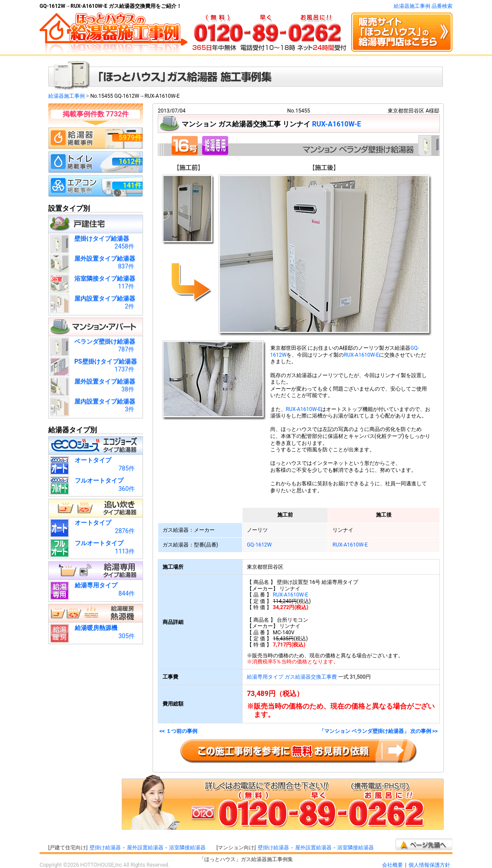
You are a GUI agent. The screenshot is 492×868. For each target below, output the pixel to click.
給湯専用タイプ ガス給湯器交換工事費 (292, 677)
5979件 (130, 137)
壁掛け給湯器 (105, 848)
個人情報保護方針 (429, 865)
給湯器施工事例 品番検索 (423, 6)
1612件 (130, 161)
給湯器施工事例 (66, 96)
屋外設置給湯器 (145, 848)
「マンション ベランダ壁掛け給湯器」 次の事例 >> (378, 731)
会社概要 (392, 865)
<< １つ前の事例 (178, 731)
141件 (132, 185)
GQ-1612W (259, 545)
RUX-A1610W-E (337, 124)
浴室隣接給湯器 (187, 848)
